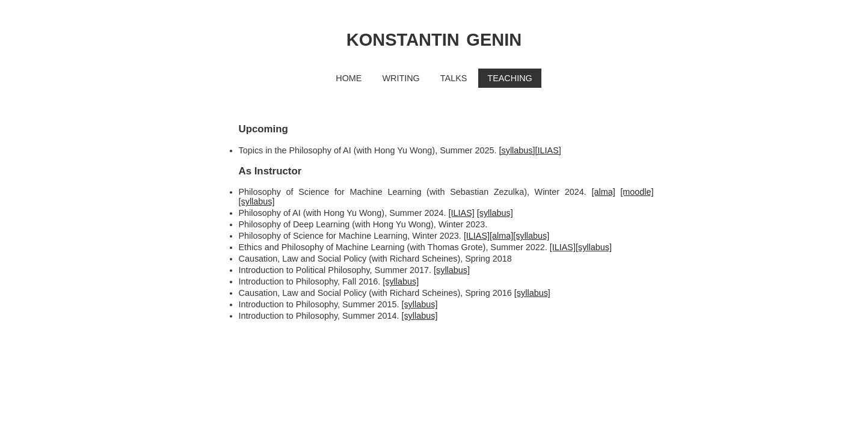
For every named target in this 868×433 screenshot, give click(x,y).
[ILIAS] (548, 150)
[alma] (603, 192)
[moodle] (637, 192)
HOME (349, 78)
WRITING (401, 78)
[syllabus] (517, 150)
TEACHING (509, 78)
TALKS (454, 78)
